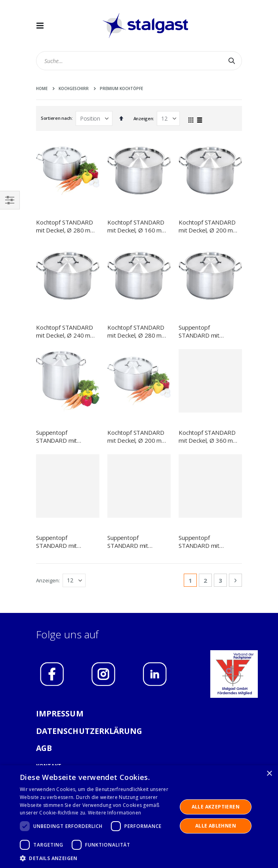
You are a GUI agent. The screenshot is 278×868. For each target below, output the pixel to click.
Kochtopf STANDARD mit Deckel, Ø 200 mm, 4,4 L (209, 226)
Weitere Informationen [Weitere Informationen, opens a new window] (114, 813)
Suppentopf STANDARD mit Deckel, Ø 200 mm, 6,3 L (209, 542)
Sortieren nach (56, 118)
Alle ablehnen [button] (216, 826)
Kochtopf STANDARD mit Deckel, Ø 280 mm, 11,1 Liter (138, 331)
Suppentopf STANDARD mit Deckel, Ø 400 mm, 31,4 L (61, 542)
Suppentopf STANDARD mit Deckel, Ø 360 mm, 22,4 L (133, 542)
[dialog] (139, 817)
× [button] (269, 774)
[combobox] (139, 61)
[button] (96, 858)
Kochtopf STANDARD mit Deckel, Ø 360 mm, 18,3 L (209, 437)
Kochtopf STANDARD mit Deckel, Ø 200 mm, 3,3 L (138, 381)
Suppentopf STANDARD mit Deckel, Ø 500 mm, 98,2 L (61, 381)
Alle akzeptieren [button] (216, 807)
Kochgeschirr (74, 88)
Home (42, 88)
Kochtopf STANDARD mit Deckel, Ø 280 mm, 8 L (67, 226)
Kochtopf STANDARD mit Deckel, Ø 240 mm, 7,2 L (67, 331)
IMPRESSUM (60, 713)
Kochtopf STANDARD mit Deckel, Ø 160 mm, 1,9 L (138, 226)
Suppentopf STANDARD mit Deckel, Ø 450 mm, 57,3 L (204, 331)
